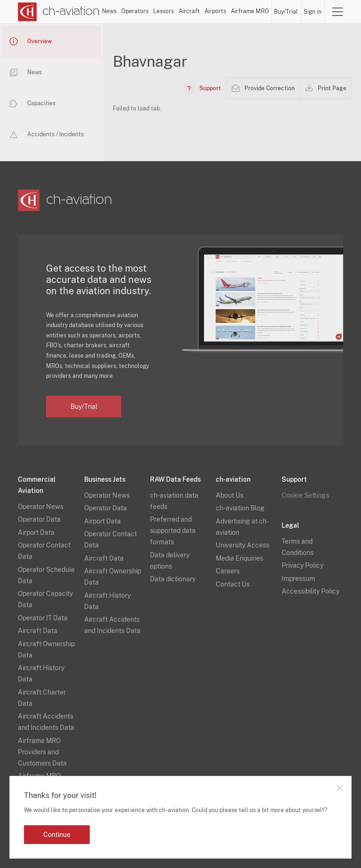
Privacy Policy (302, 565)
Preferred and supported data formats (173, 531)
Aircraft (189, 11)
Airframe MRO (250, 11)
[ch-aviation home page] (59, 12)
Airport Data (36, 532)
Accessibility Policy (310, 591)
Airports (215, 11)
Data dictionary (173, 579)
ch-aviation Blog (240, 508)
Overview (31, 41)
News (109, 11)
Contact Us (233, 584)
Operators (135, 11)
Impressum (298, 579)
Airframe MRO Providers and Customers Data (42, 752)
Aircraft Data (38, 631)
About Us (230, 495)
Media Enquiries (239, 558)
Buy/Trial (286, 12)
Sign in (313, 12)
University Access (243, 545)
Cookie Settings (305, 495)
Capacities (32, 103)
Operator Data (39, 519)
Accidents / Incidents (47, 134)
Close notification (339, 788)
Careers (228, 571)
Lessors (164, 11)
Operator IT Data (43, 618)
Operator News (41, 507)
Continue (57, 835)
